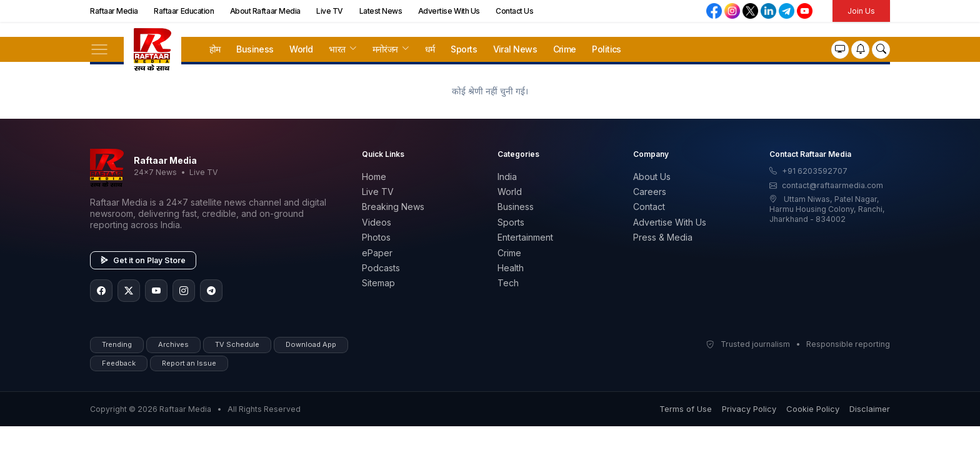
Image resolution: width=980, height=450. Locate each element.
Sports (464, 49)
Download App (311, 344)
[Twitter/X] (129, 291)
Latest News (381, 11)
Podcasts (381, 268)
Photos (376, 237)
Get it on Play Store (143, 260)
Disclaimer (870, 409)
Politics (607, 49)
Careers (650, 192)
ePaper (377, 253)
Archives (173, 344)
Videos (377, 222)
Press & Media (663, 237)
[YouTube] (156, 291)
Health (511, 268)
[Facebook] (101, 291)
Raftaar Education (184, 11)
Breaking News (393, 207)
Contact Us (514, 11)
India (507, 177)
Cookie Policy (813, 409)
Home (374, 177)
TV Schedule (237, 344)
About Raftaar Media (265, 11)
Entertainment (525, 237)
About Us (652, 177)
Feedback (119, 363)
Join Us (861, 11)
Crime (565, 49)
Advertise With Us (449, 11)
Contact (649, 207)
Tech (508, 283)
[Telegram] (211, 291)
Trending (117, 344)
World (301, 49)
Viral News (515, 49)
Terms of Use (686, 409)
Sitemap (378, 283)
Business (255, 49)
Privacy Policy (749, 409)
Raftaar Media (114, 11)
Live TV (330, 11)
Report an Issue (189, 363)
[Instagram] (184, 291)
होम (215, 49)
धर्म (430, 49)
